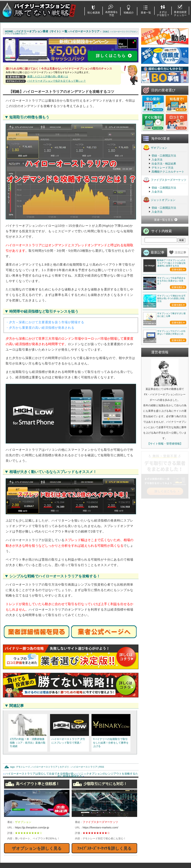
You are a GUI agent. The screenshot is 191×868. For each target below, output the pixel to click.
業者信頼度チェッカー (180, 14)
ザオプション (155, 147)
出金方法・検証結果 (164, 164)
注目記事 (180, 252)
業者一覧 (146, 13)
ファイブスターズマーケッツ (165, 180)
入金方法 (157, 160)
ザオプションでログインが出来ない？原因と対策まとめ (171, 438)
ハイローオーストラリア (44, 767)
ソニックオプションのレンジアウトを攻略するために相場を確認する (98, 775)
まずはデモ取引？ (163, 14)
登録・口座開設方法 (164, 156)
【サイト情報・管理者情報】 (165, 549)
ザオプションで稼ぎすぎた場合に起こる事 (171, 394)
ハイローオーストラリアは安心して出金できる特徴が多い (41, 774)
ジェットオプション (159, 200)
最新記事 (158, 252)
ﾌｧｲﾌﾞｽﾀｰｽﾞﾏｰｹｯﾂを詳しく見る (104, 848)
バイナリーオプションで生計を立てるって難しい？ (57, 81)
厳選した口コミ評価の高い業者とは (48, 76)
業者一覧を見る (164, 220)
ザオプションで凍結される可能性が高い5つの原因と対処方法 (171, 351)
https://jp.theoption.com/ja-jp (32, 827)
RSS (102, 767)
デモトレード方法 (162, 168)
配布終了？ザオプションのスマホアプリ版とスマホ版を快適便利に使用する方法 (171, 263)
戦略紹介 (129, 13)
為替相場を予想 (112, 14)
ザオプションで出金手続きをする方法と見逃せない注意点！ (171, 307)
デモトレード (23, 767)
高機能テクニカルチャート (168, 172)
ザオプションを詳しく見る (37, 848)
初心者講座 (94, 13)
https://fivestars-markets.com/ (100, 827)
